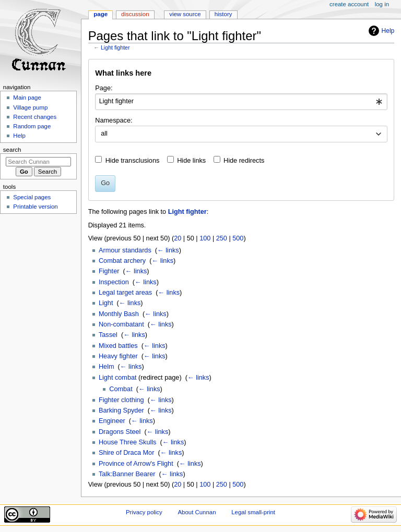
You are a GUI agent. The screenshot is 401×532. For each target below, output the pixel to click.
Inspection (114, 282)
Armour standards (125, 250)
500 (238, 238)
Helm (107, 367)
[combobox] (241, 102)
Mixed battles (118, 346)
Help (388, 31)
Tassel (108, 335)
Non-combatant (121, 324)
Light (106, 303)
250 (222, 238)
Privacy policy (144, 512)
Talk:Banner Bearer (127, 474)
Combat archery (122, 261)
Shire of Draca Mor (126, 453)
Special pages (32, 197)
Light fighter (115, 47)
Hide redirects (244, 161)
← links (168, 250)
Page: (104, 88)
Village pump (30, 107)
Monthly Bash (119, 314)
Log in (382, 4)
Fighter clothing (121, 400)
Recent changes (35, 117)
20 (178, 238)
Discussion (135, 14)
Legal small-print (253, 512)
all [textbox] (104, 134)
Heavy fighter (118, 356)
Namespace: (114, 120)
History (223, 14)
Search (12, 150)
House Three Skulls (127, 442)
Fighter (109, 271)
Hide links (191, 161)
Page (101, 14)
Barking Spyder (121, 410)
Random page (32, 126)
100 (205, 238)
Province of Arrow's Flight (136, 464)
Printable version (35, 207)
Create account (349, 4)
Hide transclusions (133, 161)
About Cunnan (197, 512)
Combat (121, 389)
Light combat (118, 378)
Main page (27, 98)
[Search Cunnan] (38, 162)
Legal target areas (125, 293)
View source (185, 14)
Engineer (112, 421)
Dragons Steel (120, 432)
